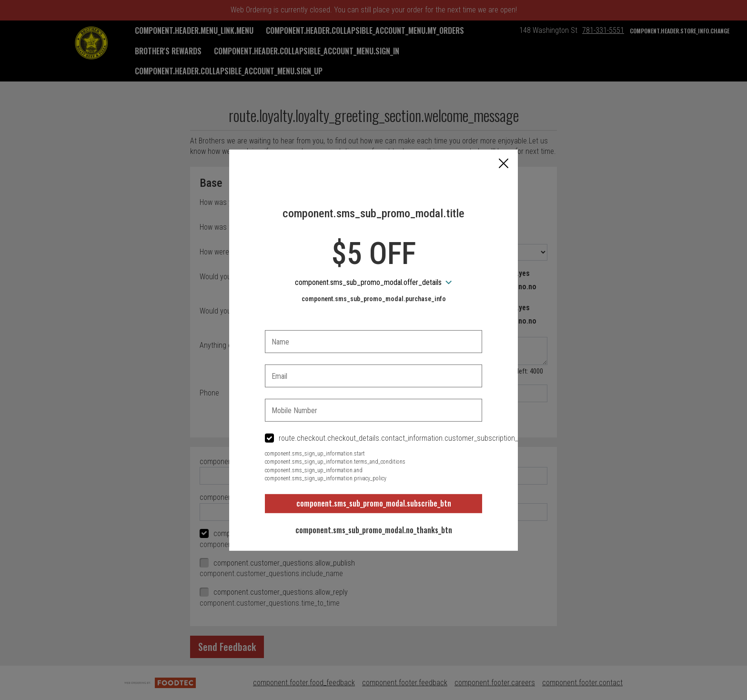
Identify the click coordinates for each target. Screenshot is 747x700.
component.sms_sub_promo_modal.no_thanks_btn (374, 530)
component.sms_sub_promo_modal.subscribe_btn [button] (374, 503)
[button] (504, 164)
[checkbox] (373, 439)
